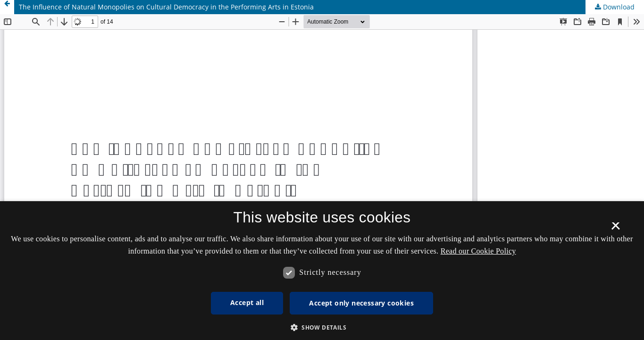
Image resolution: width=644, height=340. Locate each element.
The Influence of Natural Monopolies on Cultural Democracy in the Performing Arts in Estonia (166, 7)
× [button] (615, 229)
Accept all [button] (247, 302)
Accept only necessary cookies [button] (361, 303)
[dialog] (322, 271)
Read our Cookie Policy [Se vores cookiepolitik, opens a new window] (478, 251)
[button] (322, 327)
